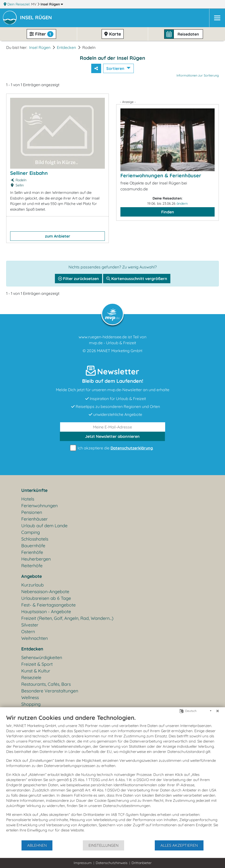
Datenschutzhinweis (112, 863)
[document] (112, 777)
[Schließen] (218, 711)
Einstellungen (103, 845)
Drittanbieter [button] (142, 863)
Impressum (83, 863)
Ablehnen (37, 845)
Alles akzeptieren (179, 845)
